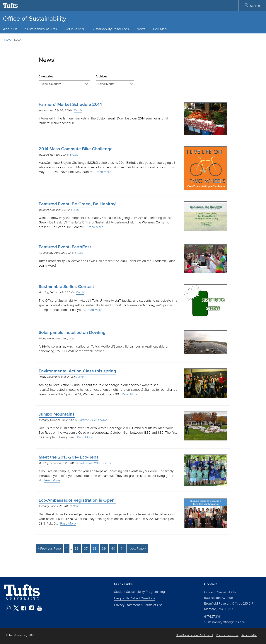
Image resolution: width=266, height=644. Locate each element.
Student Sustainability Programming (139, 591)
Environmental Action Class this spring (77, 371)
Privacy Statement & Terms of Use (138, 605)
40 (113, 548)
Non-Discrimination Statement (194, 635)
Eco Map (160, 29)
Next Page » (137, 548)
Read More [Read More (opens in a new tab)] (52, 480)
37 (86, 548)
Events (78, 110)
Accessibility (249, 635)
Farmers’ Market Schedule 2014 (70, 104)
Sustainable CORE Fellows (91, 420)
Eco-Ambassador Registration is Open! (77, 500)
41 (122, 548)
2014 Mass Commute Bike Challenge (76, 149)
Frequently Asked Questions (135, 598)
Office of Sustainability (35, 18)
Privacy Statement (227, 635)
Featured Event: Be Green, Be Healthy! (77, 204)
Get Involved (74, 29)
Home (8, 40)
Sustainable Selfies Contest (66, 287)
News (141, 29)
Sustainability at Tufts (41, 29)
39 (104, 548)
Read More (103, 172)
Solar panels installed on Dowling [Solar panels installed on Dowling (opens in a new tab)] (72, 332)
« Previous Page (49, 548)
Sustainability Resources (110, 29)
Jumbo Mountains (57, 414)
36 (77, 548)
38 (95, 548)
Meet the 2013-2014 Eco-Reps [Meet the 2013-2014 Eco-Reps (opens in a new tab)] (69, 457)
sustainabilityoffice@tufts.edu (225, 622)
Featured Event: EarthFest (65, 247)
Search (252, 5)
